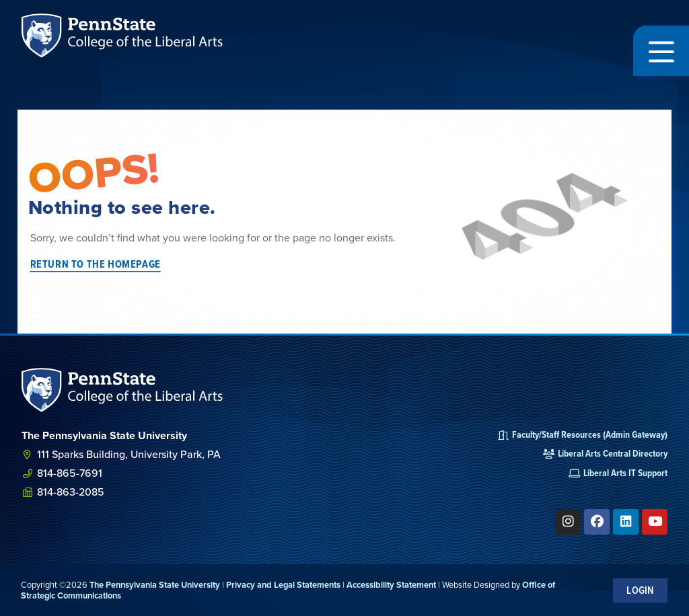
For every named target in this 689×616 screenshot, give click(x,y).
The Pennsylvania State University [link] (155, 585)
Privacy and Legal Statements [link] (283, 585)
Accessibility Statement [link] (391, 585)
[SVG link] (122, 390)
